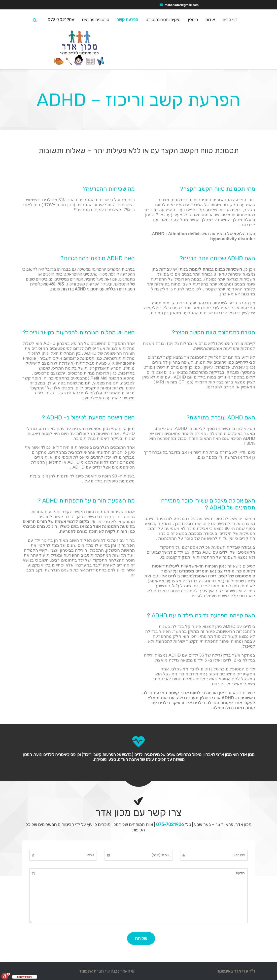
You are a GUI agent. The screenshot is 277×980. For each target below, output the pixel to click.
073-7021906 (61, 20)
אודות (210, 20)
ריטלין (193, 20)
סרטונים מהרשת (95, 20)
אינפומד (86, 971)
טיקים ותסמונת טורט (163, 20)
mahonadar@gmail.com (182, 5)
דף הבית (230, 20)
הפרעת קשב (127, 20)
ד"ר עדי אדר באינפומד (236, 971)
